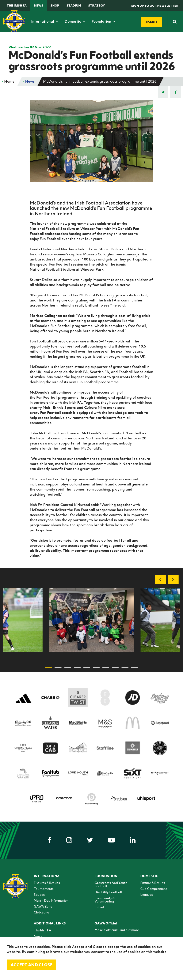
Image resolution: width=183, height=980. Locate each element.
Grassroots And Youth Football (111, 884)
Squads (39, 894)
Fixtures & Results (47, 883)
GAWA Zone (43, 906)
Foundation (104, 21)
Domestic (75, 21)
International (45, 21)
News (39, 5)
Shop (55, 5)
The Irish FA (17, 5)
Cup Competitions (154, 889)
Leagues (147, 894)
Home (8, 81)
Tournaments (44, 889)
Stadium (74, 5)
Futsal (99, 907)
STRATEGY (97, 5)
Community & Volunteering (105, 900)
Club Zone (41, 912)
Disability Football (108, 892)
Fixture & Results (153, 883)
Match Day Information (51, 900)
